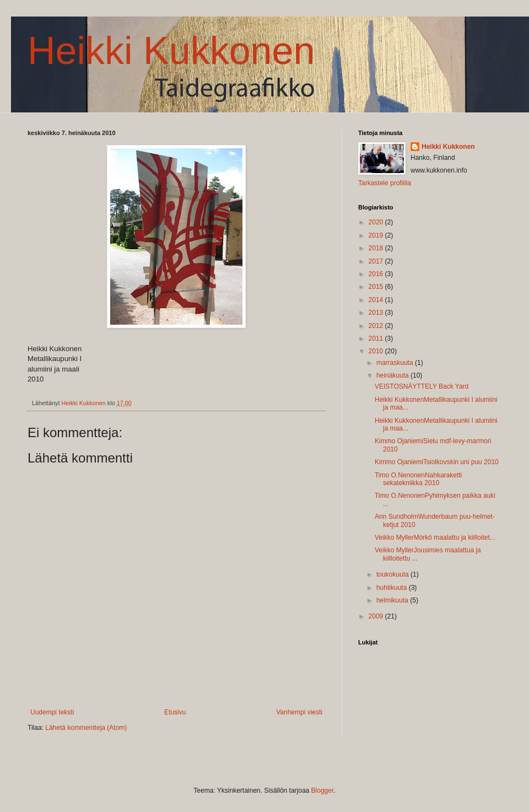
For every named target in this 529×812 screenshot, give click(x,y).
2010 (377, 351)
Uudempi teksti (52, 712)
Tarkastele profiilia (385, 183)
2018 (377, 248)
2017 (377, 261)
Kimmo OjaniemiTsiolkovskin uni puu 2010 (437, 462)
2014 (377, 300)
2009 (377, 616)
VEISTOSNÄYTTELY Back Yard (422, 386)
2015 (377, 287)
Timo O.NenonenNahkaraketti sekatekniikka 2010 (418, 479)
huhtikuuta (393, 588)
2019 (377, 235)
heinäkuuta (393, 375)
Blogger (323, 791)
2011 (377, 338)
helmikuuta (393, 600)
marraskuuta (396, 363)
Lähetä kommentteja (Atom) (86, 728)
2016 (377, 274)
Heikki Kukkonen (171, 51)
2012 (377, 326)
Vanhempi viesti (299, 712)
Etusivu (175, 712)
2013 (377, 313)
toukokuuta (393, 574)
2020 (377, 222)
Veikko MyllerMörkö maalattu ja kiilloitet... (435, 537)
